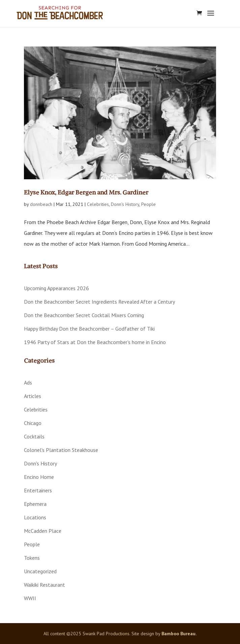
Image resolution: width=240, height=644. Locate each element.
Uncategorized (40, 571)
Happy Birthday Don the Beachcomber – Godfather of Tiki (89, 329)
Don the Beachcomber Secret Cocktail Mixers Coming (84, 315)
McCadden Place (43, 531)
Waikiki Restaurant (44, 585)
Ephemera (35, 504)
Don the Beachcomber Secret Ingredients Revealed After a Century (99, 302)
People (148, 204)
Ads (28, 382)
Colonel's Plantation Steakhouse (61, 450)
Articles (33, 396)
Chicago (33, 423)
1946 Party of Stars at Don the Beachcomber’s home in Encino (95, 342)
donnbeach (41, 204)
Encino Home (39, 477)
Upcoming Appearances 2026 (56, 288)
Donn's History (125, 204)
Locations (35, 517)
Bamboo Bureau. (179, 634)
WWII (30, 598)
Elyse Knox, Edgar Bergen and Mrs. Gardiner (86, 192)
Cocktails (34, 436)
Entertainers (38, 490)
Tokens (32, 558)
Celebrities (98, 204)
